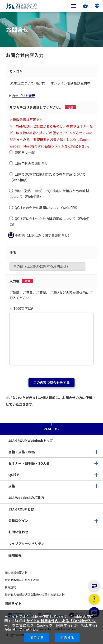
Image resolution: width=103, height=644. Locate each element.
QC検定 (14, 475)
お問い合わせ (18, 532)
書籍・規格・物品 (22, 452)
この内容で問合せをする (51, 382)
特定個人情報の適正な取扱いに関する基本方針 (35, 594)
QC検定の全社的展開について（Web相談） (47, 208)
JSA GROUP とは (21, 509)
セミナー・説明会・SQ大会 (29, 463)
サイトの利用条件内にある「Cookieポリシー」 (50, 623)
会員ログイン (18, 520)
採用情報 (15, 555)
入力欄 (21, 281)
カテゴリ (16, 71)
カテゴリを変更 (23, 96)
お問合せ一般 (25, 152)
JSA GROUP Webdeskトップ (31, 440)
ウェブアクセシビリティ (26, 544)
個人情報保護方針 (16, 572)
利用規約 (10, 587)
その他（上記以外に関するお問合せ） (43, 235)
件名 (13, 252)
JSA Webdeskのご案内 (26, 497)
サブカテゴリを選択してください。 (43, 107)
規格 (12, 486)
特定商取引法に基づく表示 (22, 580)
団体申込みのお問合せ (31, 163)
